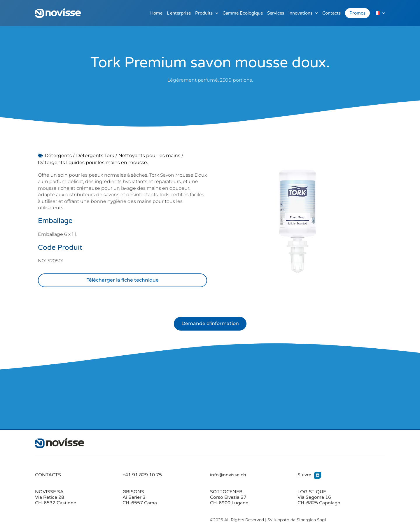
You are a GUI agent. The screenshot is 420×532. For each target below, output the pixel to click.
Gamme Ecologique (243, 13)
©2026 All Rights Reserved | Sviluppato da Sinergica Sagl (268, 520)
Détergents (58, 156)
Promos (357, 13)
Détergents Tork (95, 156)
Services (276, 13)
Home (156, 13)
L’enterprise (179, 13)
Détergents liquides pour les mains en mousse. (93, 163)
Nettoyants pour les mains (149, 156)
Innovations (303, 13)
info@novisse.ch (228, 475)
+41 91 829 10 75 (142, 475)
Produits (207, 13)
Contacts (331, 13)
